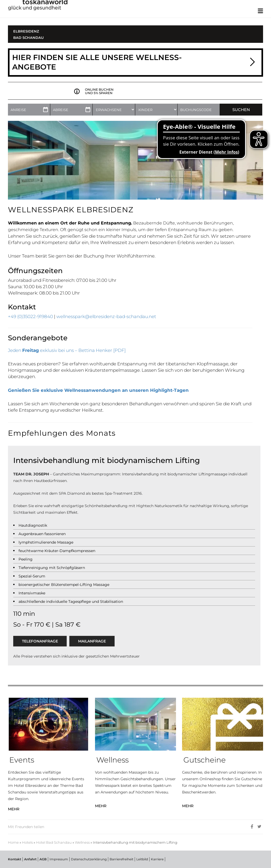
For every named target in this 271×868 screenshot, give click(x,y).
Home (13, 842)
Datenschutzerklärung (89, 859)
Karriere (157, 859)
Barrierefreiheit (121, 859)
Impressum (59, 859)
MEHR (14, 809)
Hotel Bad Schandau (54, 842)
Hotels (27, 842)
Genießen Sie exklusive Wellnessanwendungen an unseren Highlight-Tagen (98, 390)
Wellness (82, 842)
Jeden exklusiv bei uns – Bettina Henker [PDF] (67, 350)
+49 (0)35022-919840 (30, 316)
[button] (252, 63)
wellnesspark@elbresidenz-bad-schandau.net (106, 316)
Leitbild (142, 859)
